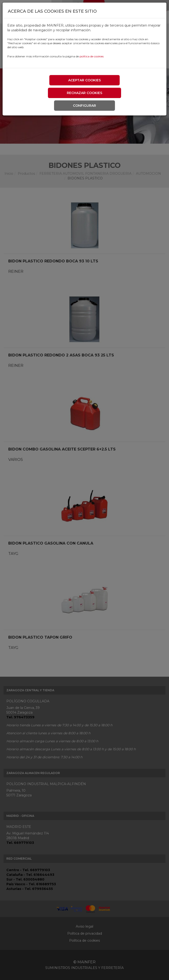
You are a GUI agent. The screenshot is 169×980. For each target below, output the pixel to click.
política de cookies (92, 56)
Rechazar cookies (84, 93)
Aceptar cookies (84, 80)
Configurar (84, 106)
